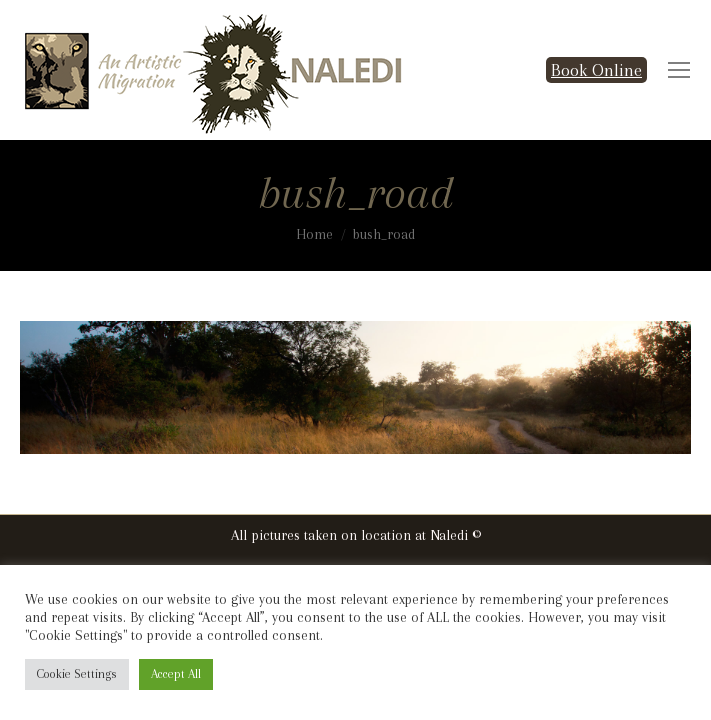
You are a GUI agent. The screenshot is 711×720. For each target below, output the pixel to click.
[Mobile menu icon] (679, 70)
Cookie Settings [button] (77, 674)
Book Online (596, 70)
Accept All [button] (176, 674)
